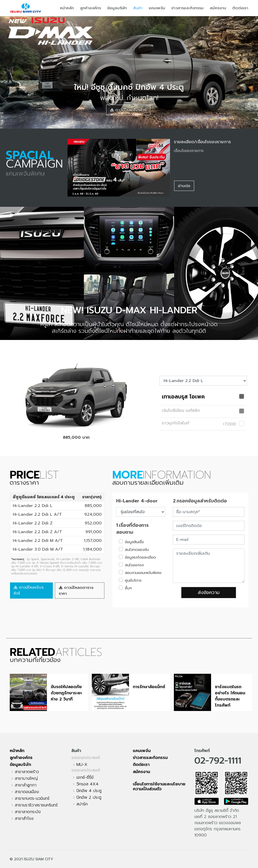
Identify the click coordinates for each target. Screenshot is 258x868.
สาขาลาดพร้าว (27, 772)
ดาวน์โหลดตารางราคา (76, 591)
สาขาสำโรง (24, 818)
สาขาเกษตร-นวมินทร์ (32, 798)
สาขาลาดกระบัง (28, 812)
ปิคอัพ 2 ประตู (89, 797)
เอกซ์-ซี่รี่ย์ (85, 777)
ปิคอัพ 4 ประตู (89, 791)
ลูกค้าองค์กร (91, 8)
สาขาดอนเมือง (27, 792)
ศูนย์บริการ (133, 581)
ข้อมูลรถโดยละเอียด (140, 557)
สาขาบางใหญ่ (26, 778)
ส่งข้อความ (209, 592)
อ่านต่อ (184, 186)
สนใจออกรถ (134, 565)
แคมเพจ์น (157, 8)
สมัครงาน (218, 8)
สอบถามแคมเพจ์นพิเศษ (143, 573)
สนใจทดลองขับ (137, 550)
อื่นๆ (128, 588)
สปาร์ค (82, 804)
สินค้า (138, 8)
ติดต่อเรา (240, 8)
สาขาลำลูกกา (26, 785)
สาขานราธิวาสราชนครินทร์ (36, 805)
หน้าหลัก (67, 8)
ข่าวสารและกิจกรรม (187, 8)
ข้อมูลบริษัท (117, 8)
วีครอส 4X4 (87, 784)
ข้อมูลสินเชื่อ (134, 542)
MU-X (82, 765)
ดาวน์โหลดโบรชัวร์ (128, 110)
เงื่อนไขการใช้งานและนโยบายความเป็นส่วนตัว (159, 787)
